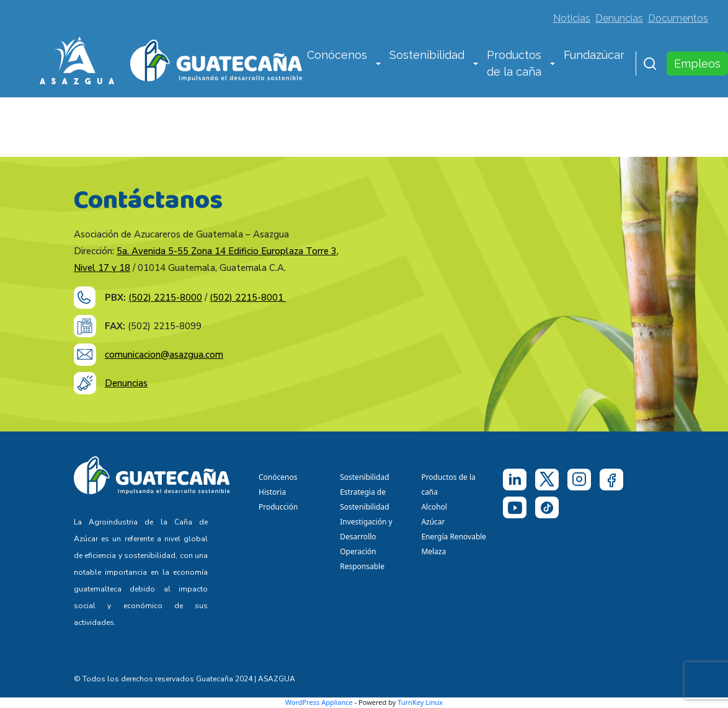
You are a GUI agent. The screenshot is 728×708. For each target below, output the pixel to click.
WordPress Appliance (319, 702)
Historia (272, 492)
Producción (278, 507)
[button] (378, 64)
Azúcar (433, 522)
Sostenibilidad (427, 55)
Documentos (678, 18)
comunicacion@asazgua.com (164, 355)
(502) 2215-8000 (165, 298)
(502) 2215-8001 (248, 298)
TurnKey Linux (420, 702)
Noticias (572, 18)
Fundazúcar (594, 55)
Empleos (697, 64)
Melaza (433, 551)
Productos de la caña (514, 63)
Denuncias (619, 18)
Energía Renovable (454, 537)
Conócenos (337, 55)
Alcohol (434, 507)
